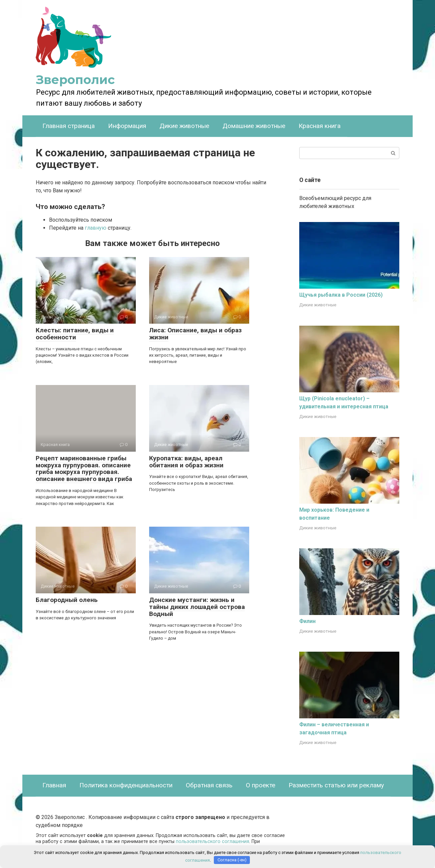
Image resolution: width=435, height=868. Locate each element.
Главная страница (69, 126)
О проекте (261, 785)
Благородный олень (67, 600)
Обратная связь (209, 785)
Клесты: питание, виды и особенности (75, 334)
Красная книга (320, 126)
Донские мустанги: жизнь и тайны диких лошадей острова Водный (197, 607)
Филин (307, 621)
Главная (54, 785)
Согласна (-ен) (232, 860)
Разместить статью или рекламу (336, 785)
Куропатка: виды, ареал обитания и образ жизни (186, 462)
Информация (127, 126)
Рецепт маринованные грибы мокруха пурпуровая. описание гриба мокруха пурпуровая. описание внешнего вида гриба (84, 469)
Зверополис (75, 80)
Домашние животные (254, 126)
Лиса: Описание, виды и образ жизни (195, 334)
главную (96, 228)
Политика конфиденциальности (126, 785)
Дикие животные (184, 126)
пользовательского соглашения (212, 841)
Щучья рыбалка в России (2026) (341, 295)
